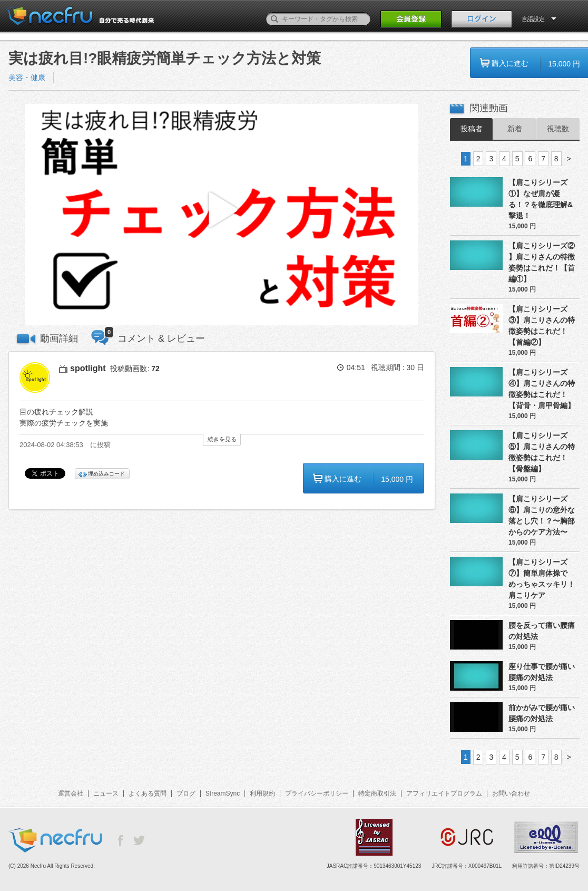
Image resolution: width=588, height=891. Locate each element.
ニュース (106, 793)
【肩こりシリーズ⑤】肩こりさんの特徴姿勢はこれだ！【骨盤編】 (542, 452)
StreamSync (223, 793)
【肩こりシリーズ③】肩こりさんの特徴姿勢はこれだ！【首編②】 (542, 326)
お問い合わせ (511, 793)
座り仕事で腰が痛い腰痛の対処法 (542, 672)
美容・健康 (27, 78)
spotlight (88, 368)
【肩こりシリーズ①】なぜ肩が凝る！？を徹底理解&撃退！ (541, 199)
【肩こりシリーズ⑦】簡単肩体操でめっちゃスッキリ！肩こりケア (542, 579)
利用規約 (262, 793)
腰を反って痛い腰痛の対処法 (542, 631)
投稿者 (472, 129)
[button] (222, 215)
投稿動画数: (135, 369)
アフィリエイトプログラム (444, 793)
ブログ (186, 793)
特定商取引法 (377, 793)
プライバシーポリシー (317, 793)
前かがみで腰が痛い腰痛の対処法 (542, 713)
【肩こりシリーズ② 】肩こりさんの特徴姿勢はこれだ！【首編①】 (542, 262)
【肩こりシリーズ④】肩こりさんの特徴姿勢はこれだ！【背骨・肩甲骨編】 (542, 389)
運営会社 (71, 793)
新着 (515, 129)
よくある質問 (148, 793)
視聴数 (558, 129)
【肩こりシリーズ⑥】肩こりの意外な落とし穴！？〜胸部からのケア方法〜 (542, 515)
